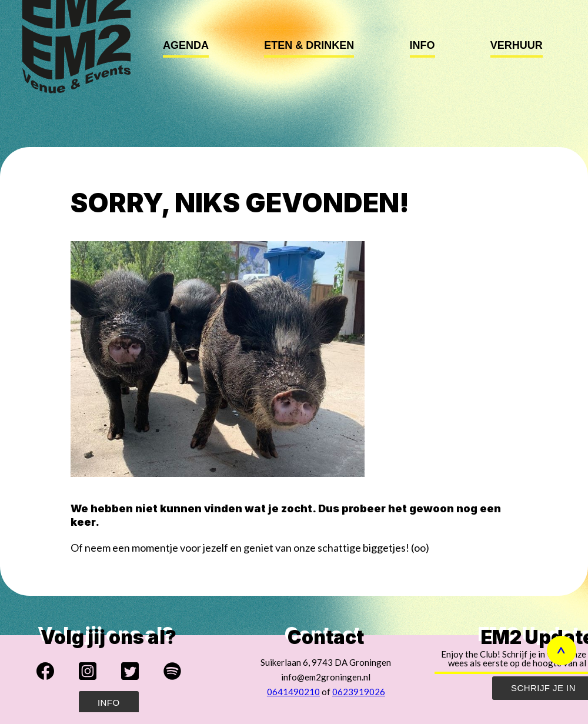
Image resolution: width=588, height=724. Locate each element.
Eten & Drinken (309, 45)
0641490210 (293, 692)
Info (422, 45)
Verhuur (517, 45)
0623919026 (359, 692)
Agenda (186, 45)
